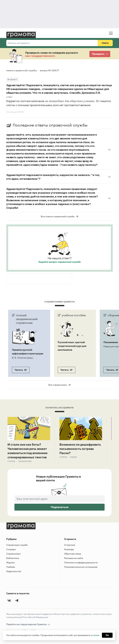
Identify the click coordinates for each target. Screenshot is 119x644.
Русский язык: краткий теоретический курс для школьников (72, 346)
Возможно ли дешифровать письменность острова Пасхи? (80, 449)
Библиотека (13, 558)
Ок (107, 635)
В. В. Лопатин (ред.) (23, 358)
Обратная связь (73, 554)
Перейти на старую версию (28, 624)
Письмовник (111, 342)
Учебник (11, 567)
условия (95, 635)
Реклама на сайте (74, 558)
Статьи (11, 461)
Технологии (25, 461)
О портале (70, 545)
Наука (73, 457)
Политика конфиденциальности (81, 562)
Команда (69, 549)
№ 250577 (12, 80)
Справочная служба (17, 545)
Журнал (11, 562)
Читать (21, 370)
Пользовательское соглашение (81, 567)
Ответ (9, 97)
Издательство (14, 571)
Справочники (13, 554)
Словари (11, 549)
